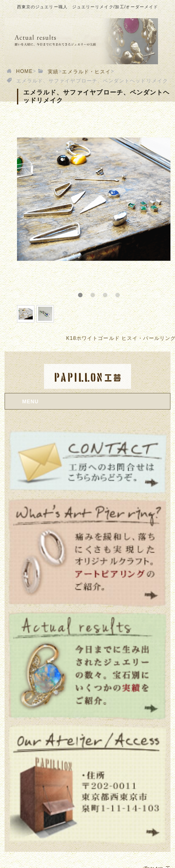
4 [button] (123, 293)
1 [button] (85, 293)
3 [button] (110, 293)
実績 (53, 72)
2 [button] (98, 293)
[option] (94, 199)
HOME (24, 71)
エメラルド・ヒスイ (86, 72)
